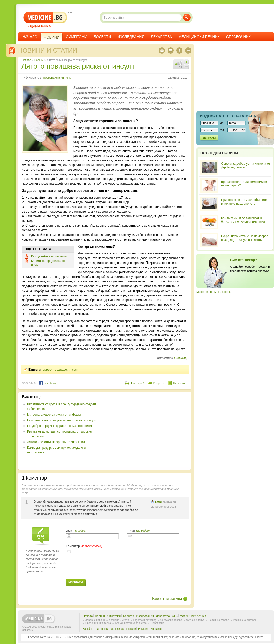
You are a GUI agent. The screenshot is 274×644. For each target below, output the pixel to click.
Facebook (47, 383)
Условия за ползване (123, 629)
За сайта (88, 629)
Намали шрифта (186, 67)
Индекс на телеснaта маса (228, 116)
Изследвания (131, 37)
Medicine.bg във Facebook (214, 292)
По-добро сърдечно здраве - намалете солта (59, 426)
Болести (102, 37)
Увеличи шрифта (186, 62)
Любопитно (157, 623)
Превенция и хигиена (57, 78)
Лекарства (162, 37)
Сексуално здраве (171, 620)
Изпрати (159, 383)
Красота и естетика (145, 620)
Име (69, 531)
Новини (39, 60)
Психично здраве (219, 620)
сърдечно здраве (55, 370)
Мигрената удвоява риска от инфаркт (54, 415)
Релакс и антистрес (245, 620)
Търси (187, 17)
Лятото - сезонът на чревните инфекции (56, 442)
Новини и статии (48, 50)
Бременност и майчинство (131, 623)
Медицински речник (199, 37)
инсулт (74, 370)
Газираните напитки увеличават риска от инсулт (62, 420)
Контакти (156, 629)
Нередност (180, 383)
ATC (175, 616)
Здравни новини (95, 620)
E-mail (131, 531)
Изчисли (209, 138)
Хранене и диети (119, 620)
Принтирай (137, 383)
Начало (30, 37)
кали (158, 501)
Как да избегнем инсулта (49, 256)
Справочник (238, 37)
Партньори (102, 629)
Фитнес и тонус (195, 620)
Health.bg (181, 358)
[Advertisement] (145, 431)
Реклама (143, 629)
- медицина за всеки (45, 20)
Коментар (73, 546)
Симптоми (77, 37)
